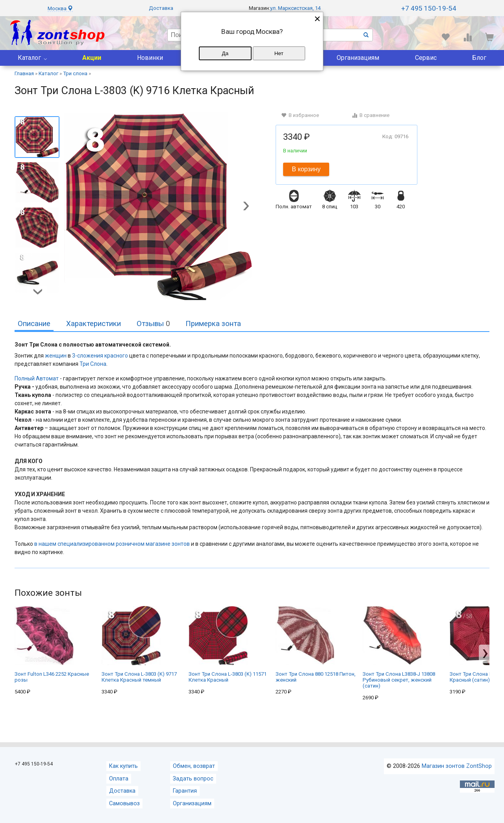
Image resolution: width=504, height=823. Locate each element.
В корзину (306, 169)
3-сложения (88, 356)
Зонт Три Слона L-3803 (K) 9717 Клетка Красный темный (139, 644)
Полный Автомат (37, 378)
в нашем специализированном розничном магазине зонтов (112, 544)
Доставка (161, 8)
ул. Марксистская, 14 (295, 8)
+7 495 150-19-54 (429, 8)
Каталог (29, 58)
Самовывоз (124, 804)
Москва (60, 8)
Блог (479, 58)
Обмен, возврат (194, 766)
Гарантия (185, 791)
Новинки (150, 58)
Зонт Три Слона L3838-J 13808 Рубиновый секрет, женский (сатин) (399, 647)
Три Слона (93, 364)
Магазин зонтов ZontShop (457, 766)
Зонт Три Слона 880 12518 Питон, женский (316, 644)
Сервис (426, 58)
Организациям (358, 58)
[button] (246, 207)
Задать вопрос (193, 779)
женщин (56, 356)
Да (225, 53)
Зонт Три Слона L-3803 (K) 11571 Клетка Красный (228, 644)
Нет (279, 53)
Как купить (123, 766)
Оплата (119, 779)
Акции (92, 58)
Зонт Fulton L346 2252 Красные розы (52, 644)
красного (116, 356)
